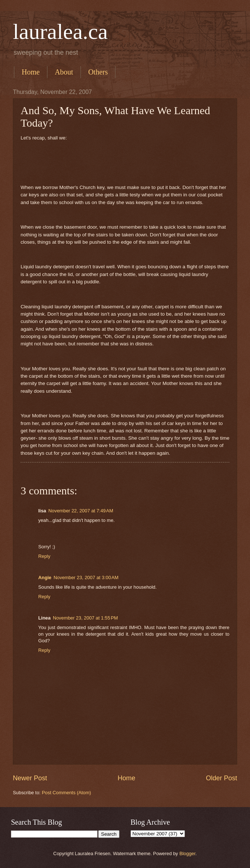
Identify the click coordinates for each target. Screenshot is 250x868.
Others (98, 72)
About (64, 72)
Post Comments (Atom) (67, 793)
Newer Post (30, 778)
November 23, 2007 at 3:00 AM (86, 578)
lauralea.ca (60, 32)
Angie (45, 578)
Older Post (222, 778)
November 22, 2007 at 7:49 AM (81, 511)
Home (31, 72)
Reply (44, 556)
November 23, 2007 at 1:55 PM (85, 618)
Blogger (187, 854)
